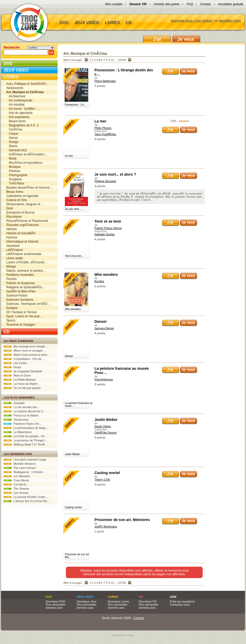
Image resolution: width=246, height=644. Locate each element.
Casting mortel (107, 473)
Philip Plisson (103, 128)
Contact (205, 4)
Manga (11, 266)
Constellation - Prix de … (24, 359)
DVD (64, 23)
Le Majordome (18, 432)
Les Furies (15, 363)
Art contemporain (19, 100)
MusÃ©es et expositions (24, 163)
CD (129, 23)
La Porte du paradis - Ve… (25, 436)
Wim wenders (106, 275)
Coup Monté (16, 480)
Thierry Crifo (102, 479)
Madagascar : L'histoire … (25, 472)
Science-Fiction (17, 296)
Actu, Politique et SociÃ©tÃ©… (28, 84)
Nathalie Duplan (105, 234)
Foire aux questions (182, 601)
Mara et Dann (17, 375)
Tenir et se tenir (108, 221)
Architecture (16, 96)
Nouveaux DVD (56, 601)
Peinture (13, 171)
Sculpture (14, 179)
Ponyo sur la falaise (21, 415)
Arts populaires (18, 117)
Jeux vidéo (87, 23)
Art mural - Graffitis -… (23, 109)
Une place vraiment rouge (25, 460)
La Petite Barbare (20, 380)
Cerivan (139, 618)
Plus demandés (56, 605)
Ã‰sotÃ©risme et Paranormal (27, 221)
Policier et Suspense (20, 283)
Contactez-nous (180, 605)
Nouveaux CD (148, 601)
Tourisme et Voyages (21, 325)
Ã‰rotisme (14, 217)
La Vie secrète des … (22, 407)
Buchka (99, 281)
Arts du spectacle (19, 113)
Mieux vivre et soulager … (25, 351)
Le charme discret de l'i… (25, 411)
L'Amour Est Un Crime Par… (27, 501)
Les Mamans (17, 476)
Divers (12, 146)
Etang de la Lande (123, 635)
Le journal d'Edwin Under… (26, 497)
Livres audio (15, 258)
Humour (12, 237)
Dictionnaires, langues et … (25, 204)
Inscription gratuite (231, 4)
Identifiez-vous (230, 21)
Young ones (16, 420)
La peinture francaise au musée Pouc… (122, 371)
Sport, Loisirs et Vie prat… (24, 316)
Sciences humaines (20, 300)
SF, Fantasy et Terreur (22, 312)
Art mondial (15, 105)
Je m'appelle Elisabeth (23, 371)
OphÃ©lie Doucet (105, 433)
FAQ (190, 4)
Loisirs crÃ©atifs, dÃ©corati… (27, 262)
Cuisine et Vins (17, 200)
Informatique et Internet (22, 242)
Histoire (12, 229)
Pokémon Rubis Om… (23, 424)
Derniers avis (54, 608)
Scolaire (12, 308)
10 (112, 60)
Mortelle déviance (20, 464)
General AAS (16, 150)
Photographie (17, 175)
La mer (100, 121)
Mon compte (114, 4)
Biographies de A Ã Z (22, 125)
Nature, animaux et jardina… (26, 271)
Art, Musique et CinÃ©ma (85, 53)
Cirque (12, 134)
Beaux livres (16, 121)
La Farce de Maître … (22, 384)
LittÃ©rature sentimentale (24, 254)
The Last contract (20, 468)
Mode (11, 159)
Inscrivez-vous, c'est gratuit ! (192, 21)
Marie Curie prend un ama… (27, 355)
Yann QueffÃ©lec (105, 134)
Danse (12, 138)
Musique (13, 167)
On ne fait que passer (22, 388)
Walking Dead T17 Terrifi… (26, 444)
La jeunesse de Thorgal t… (26, 440)
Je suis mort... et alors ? (115, 174)
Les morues (16, 493)
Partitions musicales (20, 275)
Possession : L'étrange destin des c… (124, 72)
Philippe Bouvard (105, 181)
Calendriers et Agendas (22, 196)
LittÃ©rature (15, 250)
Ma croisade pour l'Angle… (26, 346)
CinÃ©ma (14, 129)
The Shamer (16, 489)
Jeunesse (13, 246)
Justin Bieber (106, 420)
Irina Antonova (104, 379)
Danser (101, 321)
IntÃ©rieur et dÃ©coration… (27, 154)
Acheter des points (167, 4)
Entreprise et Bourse (20, 213)
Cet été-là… (16, 484)
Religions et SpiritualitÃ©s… (26, 287)
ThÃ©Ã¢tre (15, 183)
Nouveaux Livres (118, 601)
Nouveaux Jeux (87, 601)
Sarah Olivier (103, 426)
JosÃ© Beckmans (106, 526)
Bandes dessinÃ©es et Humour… (30, 188)
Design (12, 142)
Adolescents (15, 88)
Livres (112, 23)
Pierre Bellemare (105, 81)
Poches (11, 279)
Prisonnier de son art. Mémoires (122, 520)
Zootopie (14, 403)
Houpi (12, 367)
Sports (11, 320)
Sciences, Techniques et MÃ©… (28, 304)
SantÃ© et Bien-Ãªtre (21, 291)
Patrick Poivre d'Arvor (108, 228)
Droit (9, 208)
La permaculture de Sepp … (26, 428)
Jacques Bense (104, 328)
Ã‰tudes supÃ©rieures (23, 225)
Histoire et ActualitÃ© (21, 233)
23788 (122, 60)
